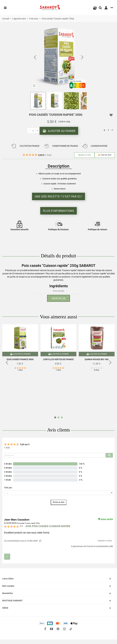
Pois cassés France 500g (20, 359)
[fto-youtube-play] (51, 629)
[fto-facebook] (45, 629)
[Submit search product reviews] (109, 455)
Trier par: (8, 488)
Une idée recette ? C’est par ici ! (58, 196)
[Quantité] (33, 131)
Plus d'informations (58, 211)
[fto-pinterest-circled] (58, 629)
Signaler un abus (105, 541)
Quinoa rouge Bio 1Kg (97, 359)
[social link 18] (71, 629)
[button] (82, 57)
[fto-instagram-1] (64, 629)
